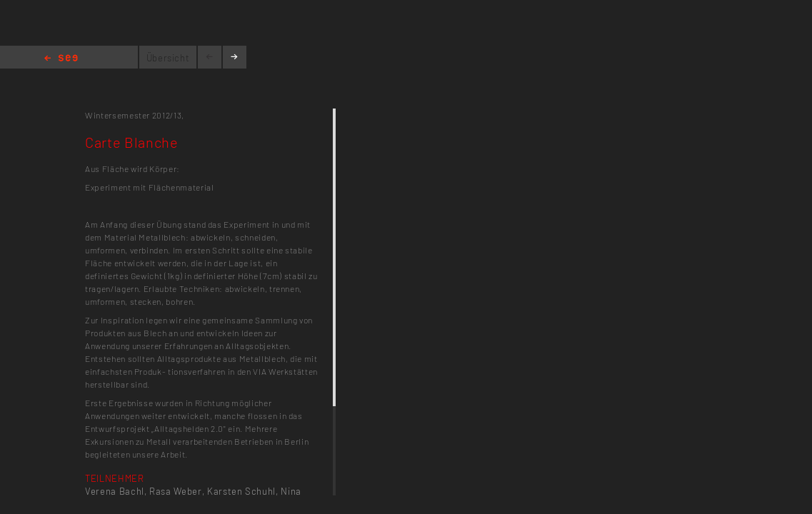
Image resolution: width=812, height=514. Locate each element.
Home (61, 59)
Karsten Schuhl (241, 491)
